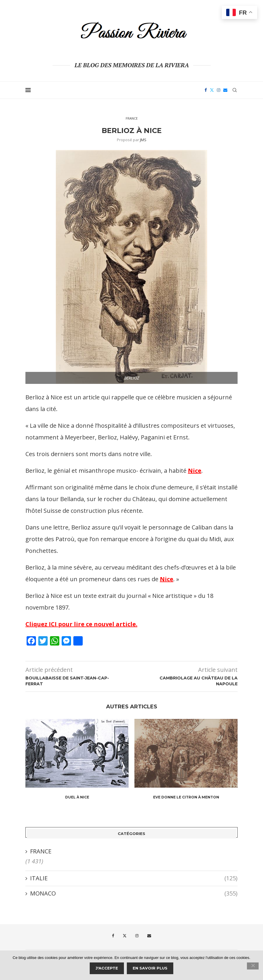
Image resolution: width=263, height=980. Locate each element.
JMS (143, 140)
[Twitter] (212, 90)
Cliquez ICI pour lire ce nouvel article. (81, 624)
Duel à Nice (77, 797)
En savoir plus (150, 968)
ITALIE (134, 878)
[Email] (225, 90)
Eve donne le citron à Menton (186, 797)
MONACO (134, 893)
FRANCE (41, 851)
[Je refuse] (253, 966)
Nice (195, 471)
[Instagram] (219, 90)
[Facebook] (206, 90)
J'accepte (107, 968)
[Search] (235, 90)
